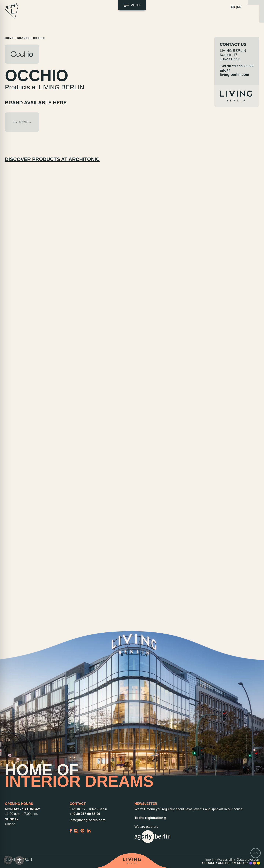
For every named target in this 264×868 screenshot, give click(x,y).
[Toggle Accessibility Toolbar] (19, 860)
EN (233, 7)
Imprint (210, 860)
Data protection (248, 860)
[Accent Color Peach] (255, 863)
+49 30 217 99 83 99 (237, 66)
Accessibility (226, 860)
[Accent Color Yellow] (258, 863)
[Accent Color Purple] (251, 863)
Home (9, 38)
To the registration (150, 818)
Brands (23, 38)
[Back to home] (132, 861)
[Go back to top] (256, 853)
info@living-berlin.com (234, 72)
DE (239, 7)
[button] (8, 860)
